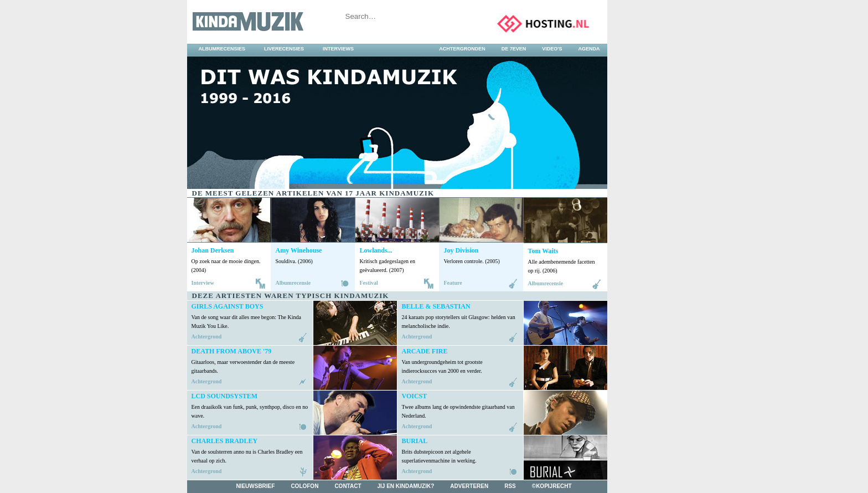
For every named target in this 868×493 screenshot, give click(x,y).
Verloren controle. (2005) (472, 261)
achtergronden (462, 49)
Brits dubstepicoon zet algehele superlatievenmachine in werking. (439, 456)
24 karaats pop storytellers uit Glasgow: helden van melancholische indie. (459, 322)
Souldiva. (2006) (294, 261)
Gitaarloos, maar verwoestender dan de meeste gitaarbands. (243, 366)
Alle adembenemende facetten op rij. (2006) (562, 266)
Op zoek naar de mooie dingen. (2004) (226, 266)
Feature (453, 283)
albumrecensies (222, 49)
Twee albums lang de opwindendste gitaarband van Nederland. (458, 411)
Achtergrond (207, 337)
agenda (589, 49)
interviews (338, 49)
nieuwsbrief (255, 486)
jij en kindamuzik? (406, 486)
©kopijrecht (552, 486)
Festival (369, 283)
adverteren (469, 486)
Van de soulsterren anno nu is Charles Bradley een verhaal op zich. (247, 456)
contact (348, 486)
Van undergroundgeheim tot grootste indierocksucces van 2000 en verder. (442, 366)
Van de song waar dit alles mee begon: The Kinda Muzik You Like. (246, 322)
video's (552, 49)
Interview (203, 283)
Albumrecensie (293, 283)
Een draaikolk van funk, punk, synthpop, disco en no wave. (250, 411)
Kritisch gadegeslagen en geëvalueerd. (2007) (388, 266)
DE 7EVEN (514, 49)
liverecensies (284, 49)
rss (510, 486)
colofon (304, 486)
